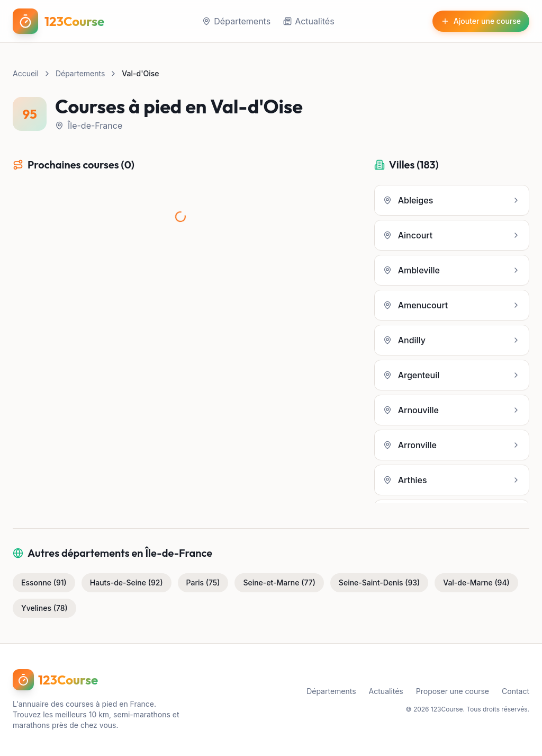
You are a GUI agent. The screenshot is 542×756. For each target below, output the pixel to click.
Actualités (309, 21)
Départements (236, 21)
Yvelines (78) (44, 608)
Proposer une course (453, 691)
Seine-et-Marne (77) (279, 582)
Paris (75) (203, 582)
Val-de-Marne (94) (476, 582)
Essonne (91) (44, 582)
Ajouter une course (481, 21)
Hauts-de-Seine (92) (127, 582)
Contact (516, 691)
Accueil (26, 73)
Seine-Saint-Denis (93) (379, 582)
